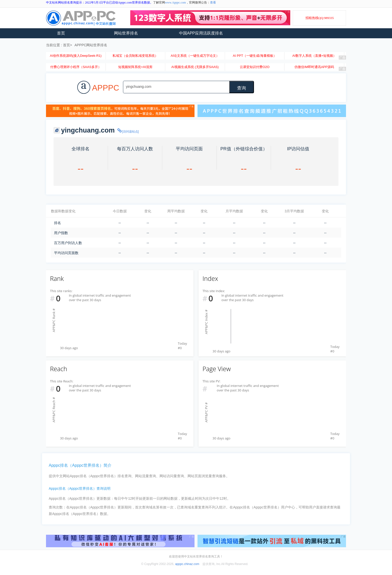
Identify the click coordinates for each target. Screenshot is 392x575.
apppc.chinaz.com (187, 564)
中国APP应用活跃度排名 (201, 33)
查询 (241, 88)
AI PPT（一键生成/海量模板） (255, 56)
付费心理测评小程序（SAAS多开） (76, 67)
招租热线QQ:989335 (320, 18)
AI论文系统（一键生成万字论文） (195, 56)
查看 (213, 3)
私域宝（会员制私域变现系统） (135, 56)
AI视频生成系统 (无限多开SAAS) (195, 67)
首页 (61, 33)
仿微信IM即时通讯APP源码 (314, 67)
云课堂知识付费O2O (254, 67)
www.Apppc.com (175, 3)
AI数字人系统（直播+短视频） (314, 56)
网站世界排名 (126, 33)
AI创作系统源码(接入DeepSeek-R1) (76, 56)
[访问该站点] (128, 132)
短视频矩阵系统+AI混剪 (135, 67)
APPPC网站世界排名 (91, 45)
